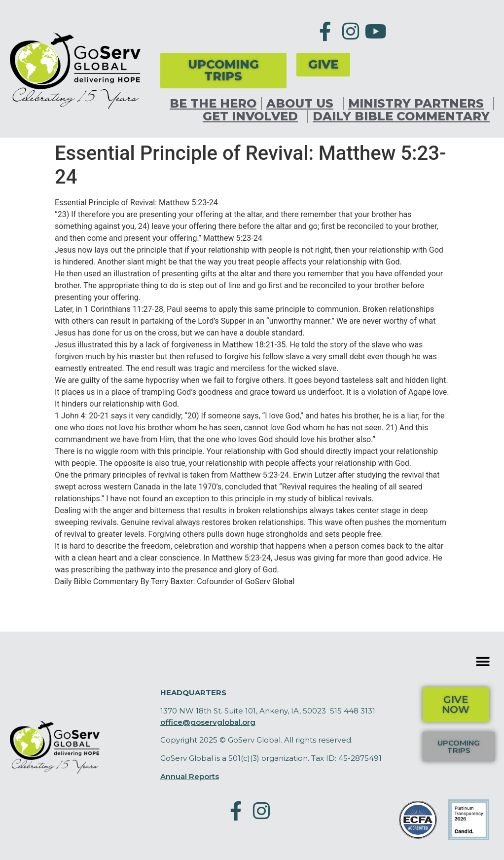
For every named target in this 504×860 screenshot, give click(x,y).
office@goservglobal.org (208, 722)
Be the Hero (213, 104)
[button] (483, 661)
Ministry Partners (418, 104)
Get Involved (253, 116)
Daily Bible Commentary (401, 116)
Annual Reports (190, 776)
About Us (302, 104)
